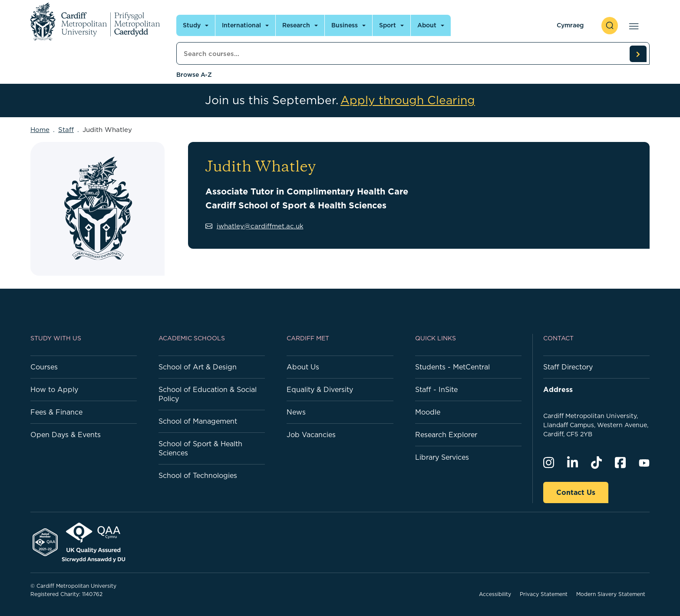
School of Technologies (198, 475)
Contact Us (576, 492)
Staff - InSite (436, 389)
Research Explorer (446, 435)
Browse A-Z (194, 75)
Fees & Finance (56, 412)
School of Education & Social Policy (208, 394)
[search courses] (638, 54)
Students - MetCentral (452, 367)
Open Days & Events (66, 435)
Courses (44, 367)
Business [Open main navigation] (345, 25)
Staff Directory (568, 367)
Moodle (428, 412)
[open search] (610, 26)
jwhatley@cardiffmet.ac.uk (254, 226)
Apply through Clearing (408, 100)
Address (558, 389)
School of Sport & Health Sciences (200, 448)
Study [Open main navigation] (192, 25)
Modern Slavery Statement (611, 594)
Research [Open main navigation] (296, 25)
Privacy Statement (544, 594)
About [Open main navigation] (427, 25)
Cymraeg (570, 25)
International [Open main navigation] (241, 25)
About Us (303, 367)
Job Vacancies (311, 435)
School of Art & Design (198, 367)
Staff (66, 130)
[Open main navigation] (632, 26)
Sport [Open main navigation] (388, 25)
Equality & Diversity (320, 389)
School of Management (198, 421)
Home (40, 130)
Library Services (442, 457)
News (296, 412)
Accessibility (495, 594)
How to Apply (54, 389)
